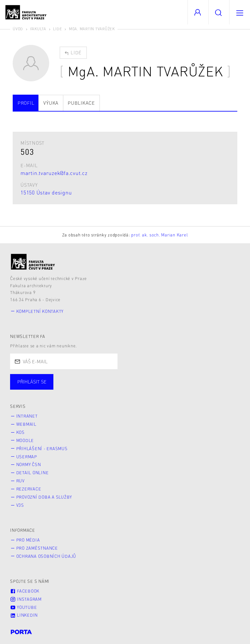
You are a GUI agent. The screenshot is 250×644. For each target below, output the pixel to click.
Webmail (26, 424)
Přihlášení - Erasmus (42, 449)
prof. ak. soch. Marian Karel (160, 235)
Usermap (27, 457)
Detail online (33, 473)
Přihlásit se (32, 382)
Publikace (81, 103)
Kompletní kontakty (40, 311)
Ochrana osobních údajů (46, 556)
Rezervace (29, 489)
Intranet (27, 416)
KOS (21, 432)
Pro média (28, 540)
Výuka (51, 103)
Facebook (25, 591)
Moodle (25, 440)
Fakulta (38, 29)
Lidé (57, 29)
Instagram (26, 599)
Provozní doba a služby (44, 497)
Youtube (23, 607)
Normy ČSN (29, 464)
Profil (26, 103)
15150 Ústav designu (46, 192)
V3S (20, 505)
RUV (21, 481)
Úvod (18, 29)
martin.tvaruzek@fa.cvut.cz (54, 173)
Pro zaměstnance (37, 548)
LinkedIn (24, 615)
